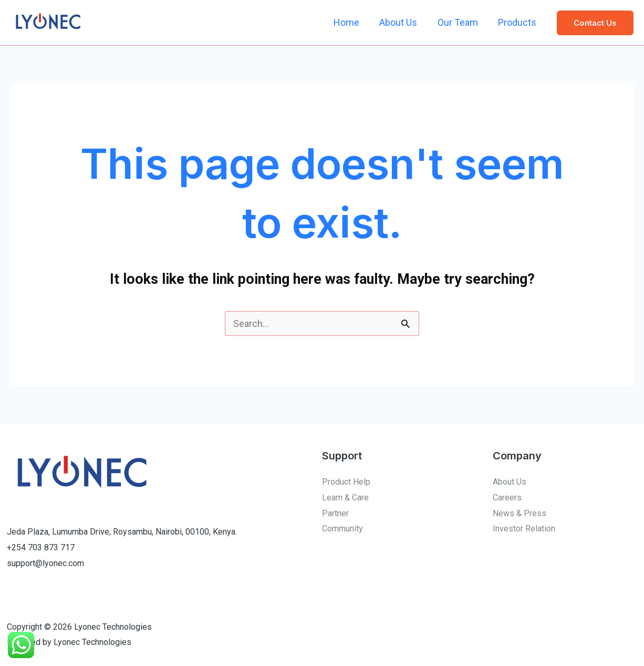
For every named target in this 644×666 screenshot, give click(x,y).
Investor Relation (524, 529)
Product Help (346, 482)
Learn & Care (345, 498)
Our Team (459, 22)
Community (342, 529)
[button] (595, 23)
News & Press (520, 513)
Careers (507, 498)
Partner (335, 513)
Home (351, 22)
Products (518, 22)
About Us (401, 22)
